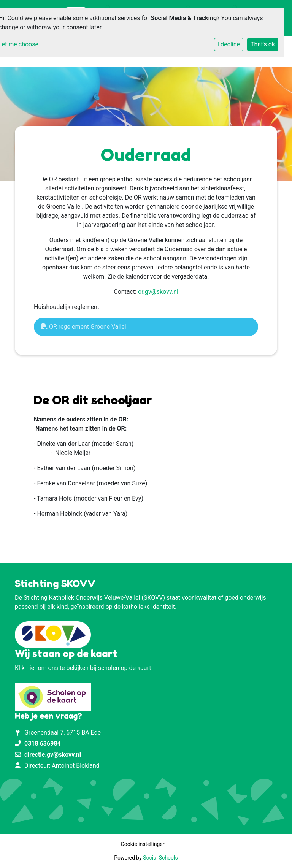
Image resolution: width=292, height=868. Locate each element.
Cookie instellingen (143, 844)
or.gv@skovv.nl (158, 292)
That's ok (263, 44)
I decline (229, 44)
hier (31, 668)
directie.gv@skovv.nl (53, 755)
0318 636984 (43, 744)
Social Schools (160, 858)
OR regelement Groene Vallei (84, 327)
